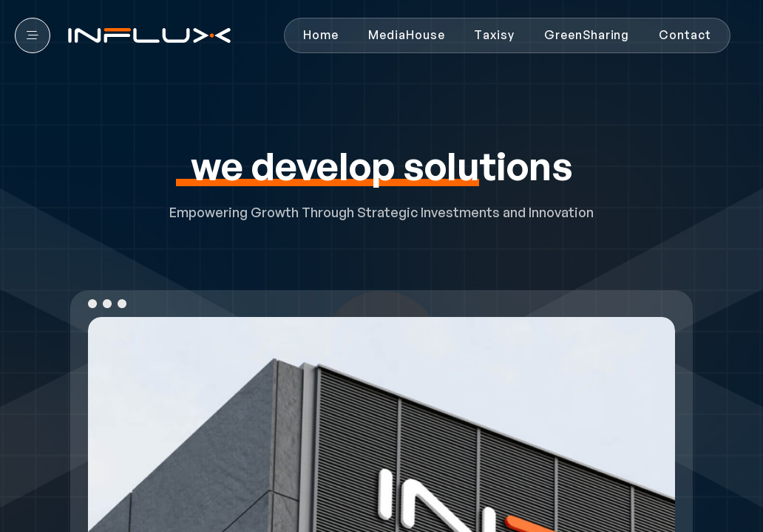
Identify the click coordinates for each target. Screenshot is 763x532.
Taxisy (494, 35)
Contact (685, 35)
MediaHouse (406, 35)
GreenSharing (587, 35)
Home (321, 35)
